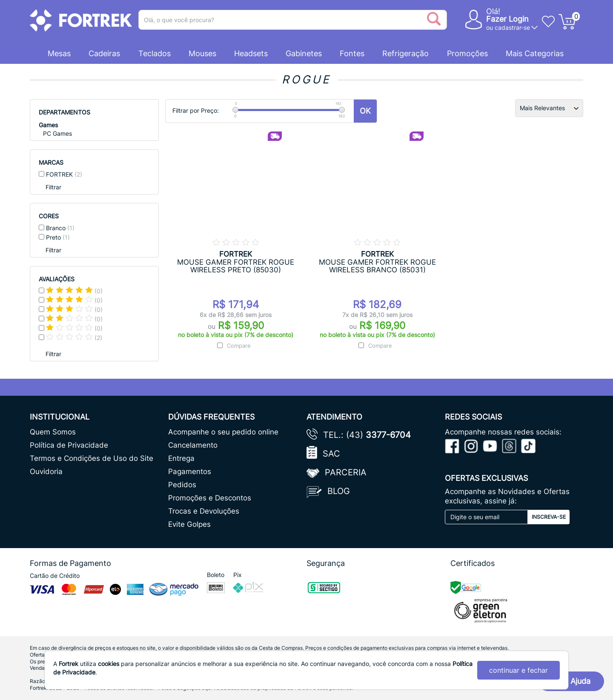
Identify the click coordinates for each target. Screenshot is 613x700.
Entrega (181, 458)
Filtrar (53, 187)
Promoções (467, 53)
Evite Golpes (189, 524)
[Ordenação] (549, 108)
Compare (239, 346)
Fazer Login (507, 19)
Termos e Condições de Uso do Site (92, 458)
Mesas (59, 53)
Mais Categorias (535, 53)
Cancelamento (193, 445)
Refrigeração (405, 53)
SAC (331, 454)
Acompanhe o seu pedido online (223, 432)
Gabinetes (304, 53)
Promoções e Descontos (210, 498)
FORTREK (64, 174)
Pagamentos (190, 471)
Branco (60, 228)
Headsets (251, 53)
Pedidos (182, 485)
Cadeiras (104, 53)
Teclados (155, 53)
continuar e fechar (518, 670)
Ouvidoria (46, 471)
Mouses (202, 53)
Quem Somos (53, 432)
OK (365, 111)
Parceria (346, 472)
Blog (339, 491)
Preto (58, 237)
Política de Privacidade (69, 445)
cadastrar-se (512, 27)
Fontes (352, 53)
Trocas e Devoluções (204, 511)
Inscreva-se (549, 517)
